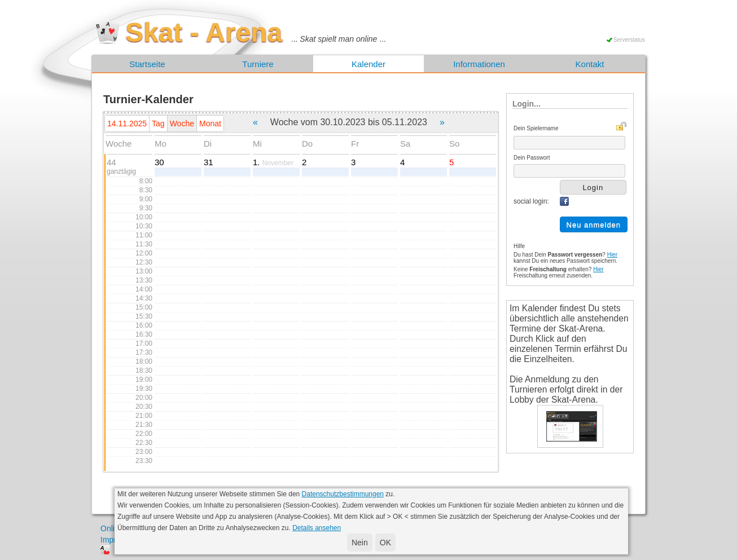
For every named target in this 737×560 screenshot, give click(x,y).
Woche (182, 124)
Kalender (368, 64)
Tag (158, 124)
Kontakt (590, 64)
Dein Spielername (536, 128)
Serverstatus (629, 40)
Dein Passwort (532, 158)
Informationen (479, 64)
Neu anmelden (594, 225)
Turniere (258, 64)
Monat (210, 124)
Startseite (147, 64)
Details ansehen (317, 528)
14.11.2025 (127, 124)
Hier (612, 255)
